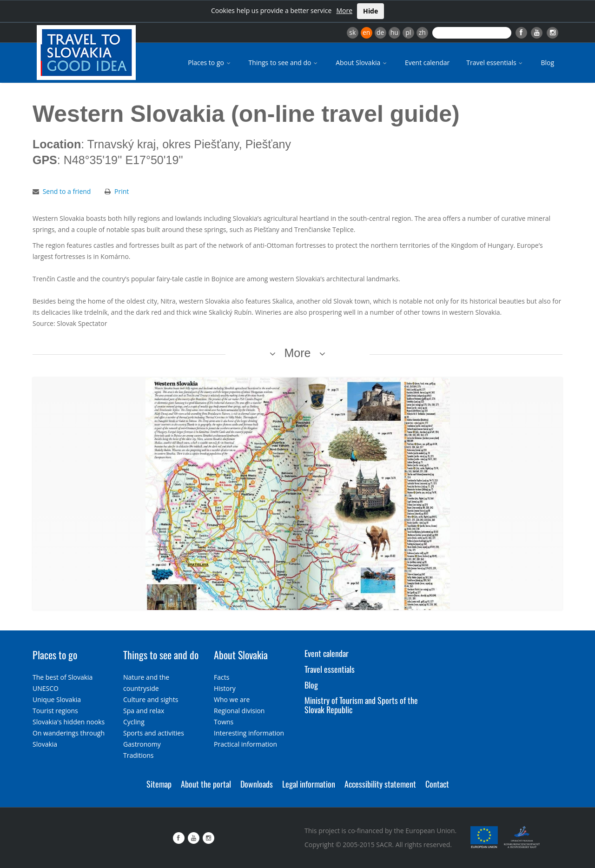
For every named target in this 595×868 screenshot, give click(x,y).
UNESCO (46, 688)
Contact (437, 784)
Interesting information (249, 733)
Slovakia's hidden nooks (69, 722)
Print (122, 191)
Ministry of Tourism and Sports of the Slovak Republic (361, 705)
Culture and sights (151, 699)
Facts (221, 677)
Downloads (257, 784)
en (366, 32)
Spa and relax (144, 711)
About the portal (206, 784)
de (380, 32)
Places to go (210, 63)
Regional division (239, 711)
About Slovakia (362, 63)
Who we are (232, 699)
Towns (224, 722)
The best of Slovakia (63, 677)
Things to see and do (284, 63)
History (225, 688)
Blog (547, 63)
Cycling (134, 722)
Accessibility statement (380, 784)
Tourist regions (55, 711)
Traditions (139, 755)
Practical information (245, 744)
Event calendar (427, 63)
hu (394, 32)
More (344, 10)
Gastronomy (142, 744)
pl (408, 32)
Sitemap (159, 784)
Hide (370, 11)
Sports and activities (154, 733)
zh (422, 32)
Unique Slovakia (57, 699)
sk (352, 32)
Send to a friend (67, 191)
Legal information (309, 784)
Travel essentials (495, 63)
